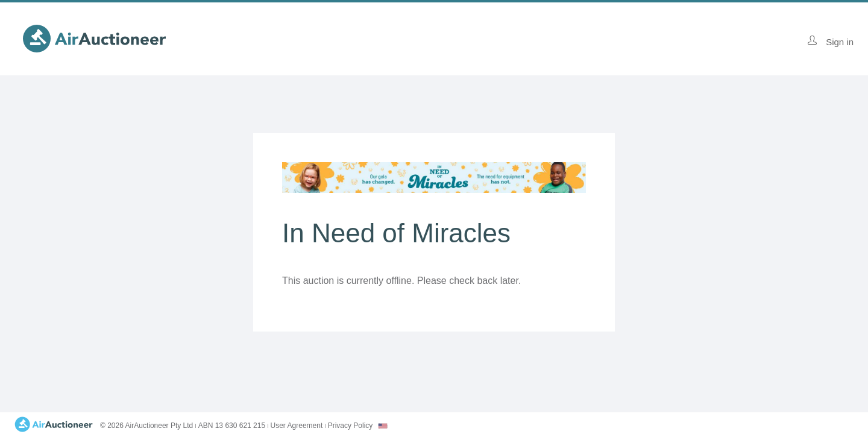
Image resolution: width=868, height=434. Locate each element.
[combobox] (383, 426)
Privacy (351, 426)
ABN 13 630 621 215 (232, 426)
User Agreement (297, 426)
